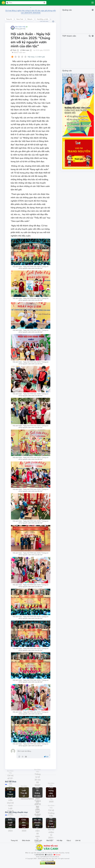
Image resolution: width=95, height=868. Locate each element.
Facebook (49, 855)
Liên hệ (78, 840)
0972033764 (40, 855)
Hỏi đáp (60, 840)
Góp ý (69, 840)
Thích (13, 50)
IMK (53, 860)
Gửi (46, 757)
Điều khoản (26, 840)
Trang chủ (14, 840)
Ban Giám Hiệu (20, 27)
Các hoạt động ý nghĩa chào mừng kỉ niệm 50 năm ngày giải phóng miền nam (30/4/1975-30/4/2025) (31, 12)
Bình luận (25, 50)
